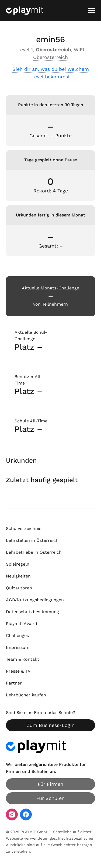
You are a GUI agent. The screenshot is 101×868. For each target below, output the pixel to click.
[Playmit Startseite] (25, 11)
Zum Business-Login (51, 725)
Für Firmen (50, 784)
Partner (14, 683)
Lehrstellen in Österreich (32, 540)
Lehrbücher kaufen (26, 695)
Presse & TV (18, 671)
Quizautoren (19, 588)
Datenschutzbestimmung (32, 612)
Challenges (17, 635)
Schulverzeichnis (24, 528)
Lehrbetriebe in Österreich (34, 552)
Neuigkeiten (18, 576)
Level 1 (25, 50)
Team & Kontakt (22, 659)
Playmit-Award (22, 624)
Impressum (18, 647)
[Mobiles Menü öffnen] (92, 11)
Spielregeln (18, 564)
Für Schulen (50, 798)
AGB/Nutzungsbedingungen (35, 600)
